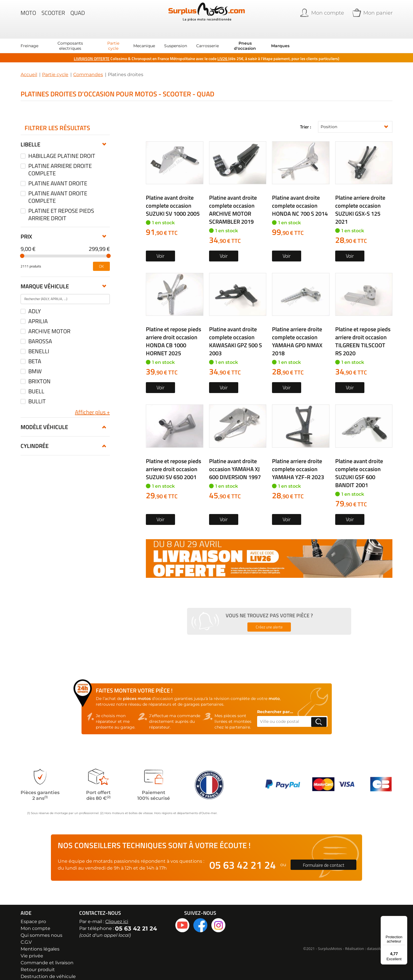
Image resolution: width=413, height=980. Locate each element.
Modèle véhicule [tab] (44, 419)
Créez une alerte (269, 619)
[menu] (155, 38)
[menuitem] (29, 38)
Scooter (53, 15)
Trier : (306, 119)
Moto (28, 15)
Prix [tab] (26, 228)
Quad (78, 15)
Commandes (88, 67)
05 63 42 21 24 (243, 857)
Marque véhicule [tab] (45, 278)
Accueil (29, 67)
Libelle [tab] (30, 136)
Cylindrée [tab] (35, 438)
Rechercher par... (275, 704)
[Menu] (404, 919)
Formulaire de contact (323, 857)
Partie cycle (55, 67)
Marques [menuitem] (280, 38)
